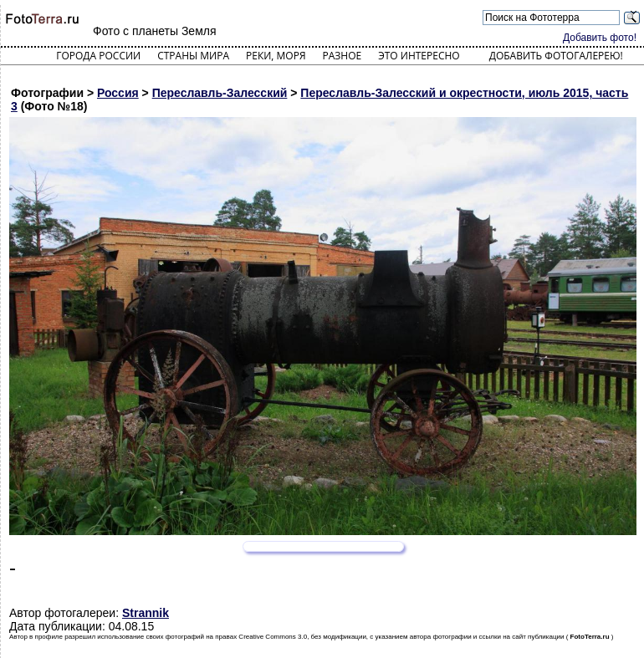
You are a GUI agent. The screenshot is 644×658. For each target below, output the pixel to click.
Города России (98, 56)
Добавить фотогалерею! (556, 56)
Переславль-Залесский (220, 93)
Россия (118, 93)
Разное (342, 56)
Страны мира (193, 56)
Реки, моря (276, 56)
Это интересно (419, 56)
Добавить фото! (600, 38)
